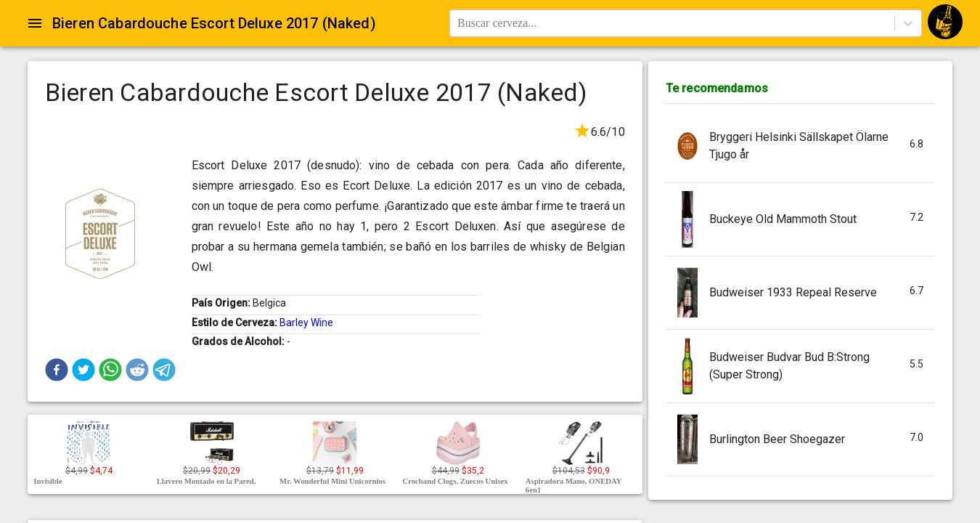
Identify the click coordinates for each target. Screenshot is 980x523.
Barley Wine (306, 323)
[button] (57, 370)
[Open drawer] (35, 23)
